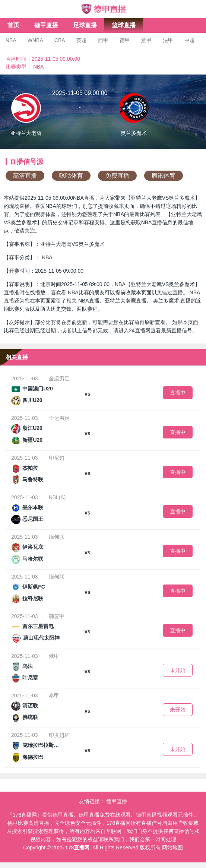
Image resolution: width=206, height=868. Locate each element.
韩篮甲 (57, 616)
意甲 (146, 40)
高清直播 (25, 176)
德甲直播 (46, 25)
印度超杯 (59, 735)
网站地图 (172, 848)
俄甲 (54, 656)
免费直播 (117, 176)
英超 (82, 40)
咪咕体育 (71, 176)
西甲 (103, 40)
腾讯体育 (164, 176)
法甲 (168, 40)
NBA (11, 40)
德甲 (125, 40)
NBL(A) (57, 497)
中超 (190, 40)
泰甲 (54, 696)
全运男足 (59, 378)
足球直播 (85, 25)
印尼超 (57, 458)
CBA (60, 40)
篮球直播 (124, 25)
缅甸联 (57, 537)
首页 (13, 25)
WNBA (35, 40)
